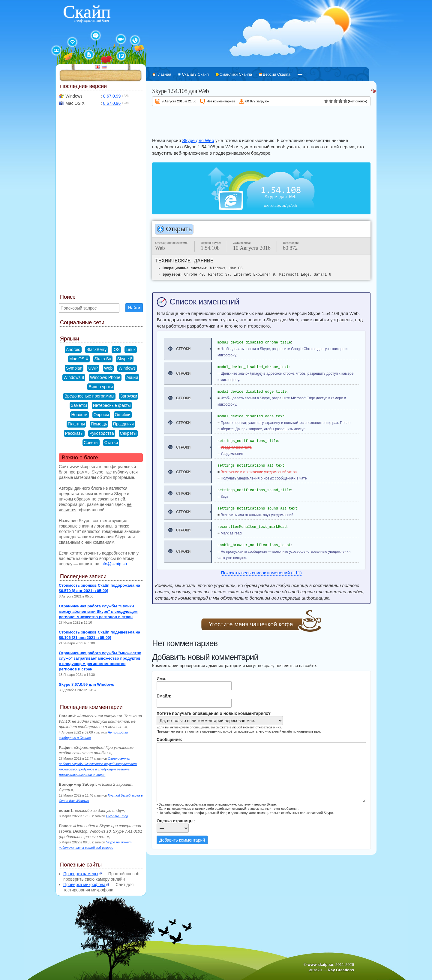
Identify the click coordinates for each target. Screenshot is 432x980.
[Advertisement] (261, 121)
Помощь (99, 424)
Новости (79, 415)
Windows (127, 368)
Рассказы (74, 433)
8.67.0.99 (112, 96)
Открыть (179, 229)
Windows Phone (105, 377)
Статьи (111, 443)
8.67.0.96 (112, 103)
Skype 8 (125, 359)
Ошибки (123, 415)
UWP (93, 368)
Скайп (87, 12)
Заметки (79, 405)
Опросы (101, 415)
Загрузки (129, 396)
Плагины (76, 424)
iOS (116, 349)
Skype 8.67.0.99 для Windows (86, 684)
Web (108, 368)
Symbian (74, 368)
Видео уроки (101, 387)
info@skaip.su (114, 564)
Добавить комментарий (182, 840)
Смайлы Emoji (117, 816)
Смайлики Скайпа (236, 74)
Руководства (102, 433)
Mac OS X (79, 359)
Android (73, 349)
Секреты (128, 433)
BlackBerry (97, 349)
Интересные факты (112, 405)
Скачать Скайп (195, 74)
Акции (132, 377)
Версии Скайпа (277, 74)
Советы (91, 443)
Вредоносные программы (89, 396)
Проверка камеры (81, 874)
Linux (131, 349)
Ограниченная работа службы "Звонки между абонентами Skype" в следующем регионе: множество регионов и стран (98, 611)
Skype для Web (198, 140)
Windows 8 (74, 377)
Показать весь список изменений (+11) (261, 573)
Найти (134, 308)
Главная (164, 74)
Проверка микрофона (84, 885)
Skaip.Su (103, 359)
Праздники (123, 424)
